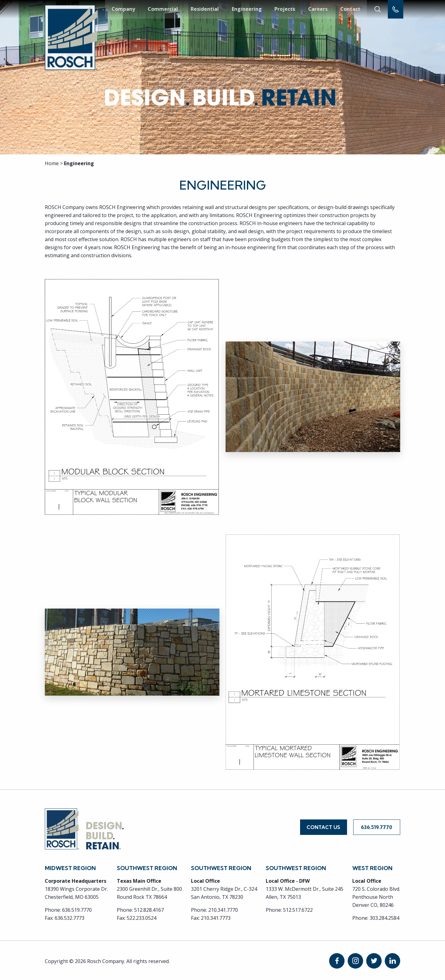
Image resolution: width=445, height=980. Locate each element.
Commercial (163, 9)
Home (52, 163)
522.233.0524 (142, 916)
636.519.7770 (377, 827)
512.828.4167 (149, 908)
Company (123, 9)
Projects (284, 9)
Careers (317, 9)
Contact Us (323, 827)
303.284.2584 (384, 916)
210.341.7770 (223, 908)
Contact (350, 9)
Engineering (246, 9)
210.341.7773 (216, 916)
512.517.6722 (298, 908)
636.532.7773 (70, 916)
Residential (205, 9)
